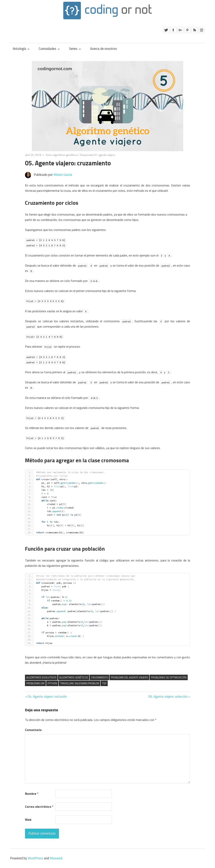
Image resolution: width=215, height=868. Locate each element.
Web (28, 820)
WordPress (35, 858)
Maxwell (56, 858)
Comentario (33, 730)
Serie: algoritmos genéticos (62, 155)
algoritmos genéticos (74, 677)
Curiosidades (47, 49)
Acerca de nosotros (104, 49)
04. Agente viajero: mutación (47, 697)
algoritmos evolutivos (41, 677)
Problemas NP (35, 683)
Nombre (32, 794)
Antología (19, 49)
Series (73, 49)
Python (52, 683)
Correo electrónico (39, 807)
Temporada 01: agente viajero (98, 155)
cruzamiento (99, 677)
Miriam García (63, 175)
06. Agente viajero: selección (168, 697)
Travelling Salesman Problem (80, 683)
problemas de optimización (169, 677)
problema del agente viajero (129, 677)
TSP (104, 683)
